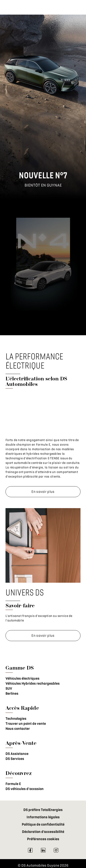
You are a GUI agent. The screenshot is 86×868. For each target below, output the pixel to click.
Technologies (16, 719)
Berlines (12, 694)
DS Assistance (17, 754)
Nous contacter (18, 729)
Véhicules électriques (22, 678)
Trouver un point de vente (26, 724)
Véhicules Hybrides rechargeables (33, 683)
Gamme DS (20, 668)
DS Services (15, 759)
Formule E (13, 784)
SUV (9, 689)
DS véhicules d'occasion (25, 789)
